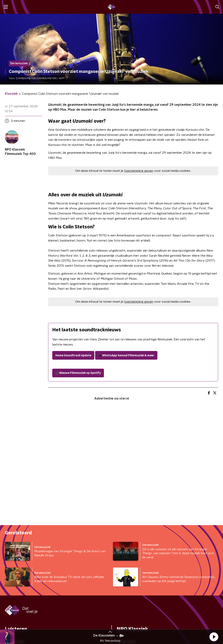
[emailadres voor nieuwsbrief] (133, 586)
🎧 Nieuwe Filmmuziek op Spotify (78, 373)
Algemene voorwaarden (25, 621)
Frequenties (15, 524)
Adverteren (126, 524)
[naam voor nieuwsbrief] (25, 586)
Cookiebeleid (199, 621)
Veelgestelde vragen (134, 547)
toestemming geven (139, 171)
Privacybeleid (58, 621)
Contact (123, 539)
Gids (8, 532)
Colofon (123, 532)
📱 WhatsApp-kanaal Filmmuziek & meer (126, 356)
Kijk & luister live (18, 539)
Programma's (16, 547)
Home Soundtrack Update (73, 356)
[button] (214, 637)
